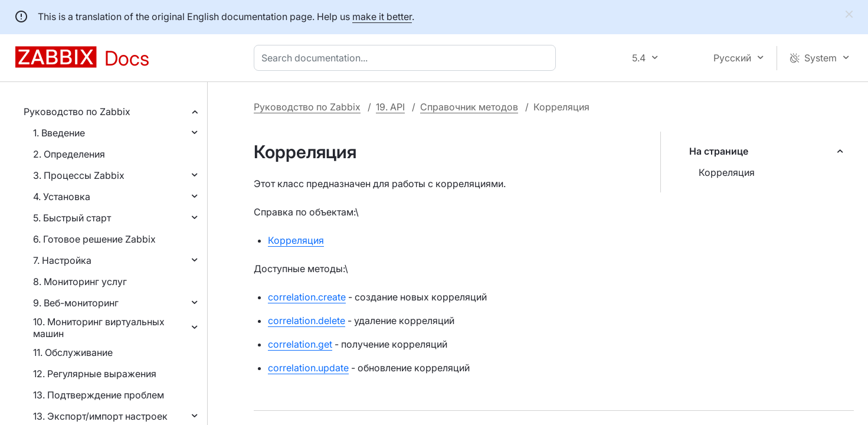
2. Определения (69, 154)
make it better (382, 17)
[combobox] (407, 58)
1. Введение (59, 133)
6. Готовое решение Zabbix (94, 239)
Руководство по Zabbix (77, 112)
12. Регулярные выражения (95, 374)
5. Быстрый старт (72, 218)
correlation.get (300, 344)
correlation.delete (307, 321)
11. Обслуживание (73, 352)
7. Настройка (62, 260)
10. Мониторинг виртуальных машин (99, 328)
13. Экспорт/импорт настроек (100, 416)
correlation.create (307, 297)
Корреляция (727, 172)
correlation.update (308, 368)
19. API (390, 107)
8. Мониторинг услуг (80, 282)
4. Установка (62, 197)
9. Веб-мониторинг (76, 303)
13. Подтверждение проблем (99, 395)
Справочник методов (469, 107)
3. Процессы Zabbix (79, 175)
